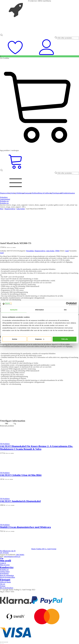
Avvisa (14, 339)
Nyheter (3, 586)
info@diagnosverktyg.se (12, 557)
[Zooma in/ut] (1, 642)
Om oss (2, 584)
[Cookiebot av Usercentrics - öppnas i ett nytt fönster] (67, 304)
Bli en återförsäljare (7, 588)
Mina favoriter (5, 565)
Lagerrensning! (5, 199)
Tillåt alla (65, 339)
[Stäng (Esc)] (7, 642)
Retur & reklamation (7, 575)
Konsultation (4, 573)
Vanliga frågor (5, 572)
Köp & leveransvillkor (7, 577)
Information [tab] (40, 310)
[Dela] (5, 642)
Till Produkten (5, 444)
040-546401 (20, 555)
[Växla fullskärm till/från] (3, 642)
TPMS (57, 251)
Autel (67, 251)
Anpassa (40, 339)
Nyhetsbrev (4, 197)
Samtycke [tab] (14, 310)
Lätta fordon (21, 209)
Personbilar (30, 251)
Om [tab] (65, 310)
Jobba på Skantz (5, 582)
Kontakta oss (4, 201)
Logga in (3, 563)
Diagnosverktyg (10, 209)
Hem (2, 209)
